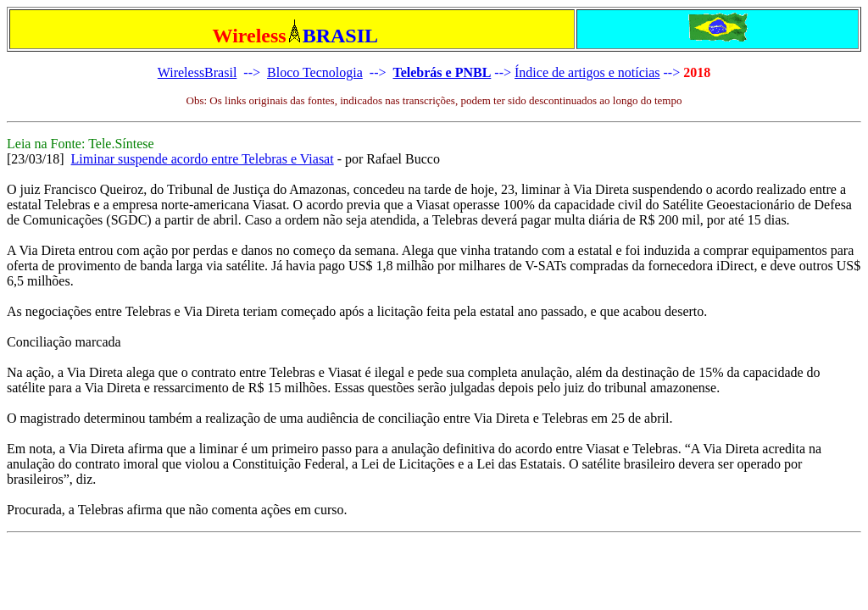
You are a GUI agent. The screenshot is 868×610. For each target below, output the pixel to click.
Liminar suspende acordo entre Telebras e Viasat (203, 159)
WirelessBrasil (198, 72)
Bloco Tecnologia (315, 72)
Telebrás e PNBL (442, 72)
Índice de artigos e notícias (587, 72)
